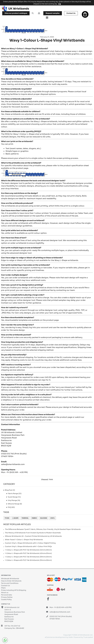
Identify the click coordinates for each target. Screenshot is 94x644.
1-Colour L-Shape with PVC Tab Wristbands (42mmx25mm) (28, 553)
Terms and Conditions (10, 583)
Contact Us (5, 586)
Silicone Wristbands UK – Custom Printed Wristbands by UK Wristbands (33, 536)
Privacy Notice (7, 597)
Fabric (34, 518)
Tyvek (7, 518)
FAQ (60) (11, 507)
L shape (15, 518)
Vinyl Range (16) (14, 500)
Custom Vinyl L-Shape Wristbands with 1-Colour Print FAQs (28, 546)
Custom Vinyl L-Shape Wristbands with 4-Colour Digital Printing (30, 543)
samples (53, 13)
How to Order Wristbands (11, 581)
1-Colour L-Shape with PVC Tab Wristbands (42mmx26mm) (28, 550)
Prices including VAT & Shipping (14, 590)
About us (5, 593)
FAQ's (3, 588)
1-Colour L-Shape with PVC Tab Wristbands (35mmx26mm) (28, 560)
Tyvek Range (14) (14, 497)
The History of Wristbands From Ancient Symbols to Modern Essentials (33, 533)
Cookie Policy (6, 599)
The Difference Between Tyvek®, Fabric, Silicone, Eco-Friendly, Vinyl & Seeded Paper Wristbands (43, 529)
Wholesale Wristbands (10, 579)
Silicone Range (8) (15, 504)
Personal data (6, 595)
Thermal (25, 518)
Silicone (44, 518)
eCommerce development (55, 637)
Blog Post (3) (10, 490)
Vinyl (52, 518)
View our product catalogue (16, 13)
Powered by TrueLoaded (83, 637)
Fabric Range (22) (15, 493)
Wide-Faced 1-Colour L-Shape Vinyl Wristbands (24, 540)
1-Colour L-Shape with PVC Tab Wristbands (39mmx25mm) (28, 557)
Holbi (71, 637)
